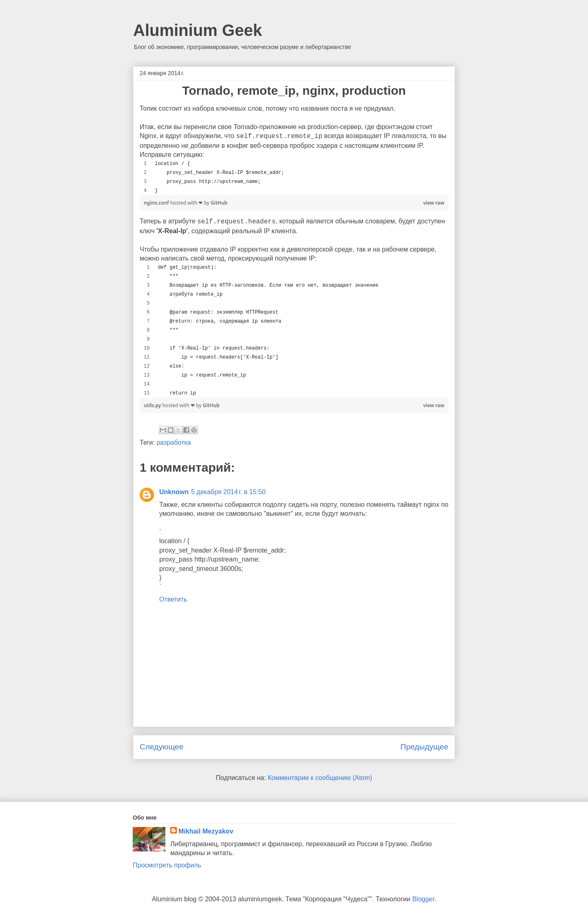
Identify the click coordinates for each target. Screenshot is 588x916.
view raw (434, 203)
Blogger (423, 899)
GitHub (219, 203)
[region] (294, 177)
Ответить (173, 599)
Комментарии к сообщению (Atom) (320, 778)
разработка (174, 442)
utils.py (153, 405)
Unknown (174, 492)
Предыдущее (424, 747)
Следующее (161, 747)
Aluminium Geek (198, 30)
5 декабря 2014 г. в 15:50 (228, 492)
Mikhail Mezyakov (206, 831)
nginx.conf (157, 203)
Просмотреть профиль (167, 865)
